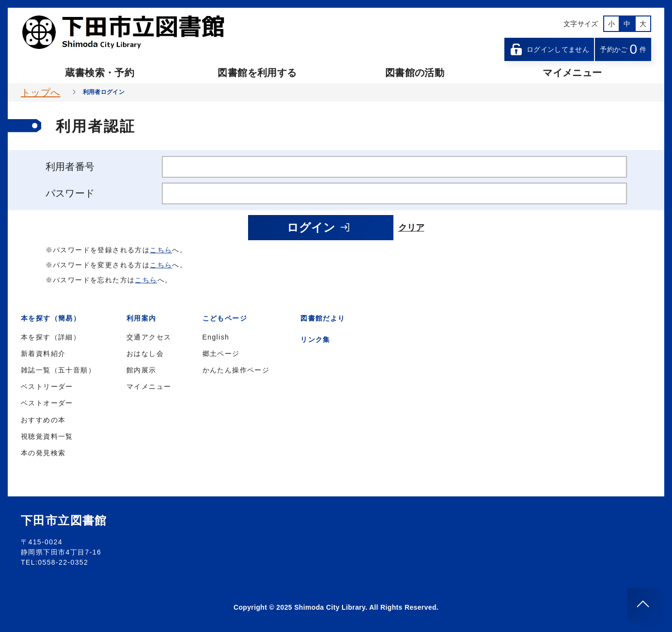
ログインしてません (549, 49)
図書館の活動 (415, 73)
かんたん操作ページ (236, 370)
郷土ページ (221, 354)
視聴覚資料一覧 (47, 436)
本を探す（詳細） (51, 337)
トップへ (40, 92)
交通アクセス (149, 337)
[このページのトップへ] (643, 604)
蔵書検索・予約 (99, 73)
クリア (411, 228)
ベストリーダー (47, 386)
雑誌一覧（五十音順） (58, 370)
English (216, 337)
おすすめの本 (43, 420)
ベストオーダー (47, 403)
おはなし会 (145, 354)
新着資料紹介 (43, 354)
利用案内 (141, 318)
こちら (161, 250)
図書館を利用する (257, 73)
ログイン (319, 227)
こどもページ (225, 318)
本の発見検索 (43, 453)
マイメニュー (572, 73)
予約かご (623, 49)
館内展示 (141, 370)
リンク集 (315, 339)
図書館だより (323, 318)
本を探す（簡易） (51, 318)
